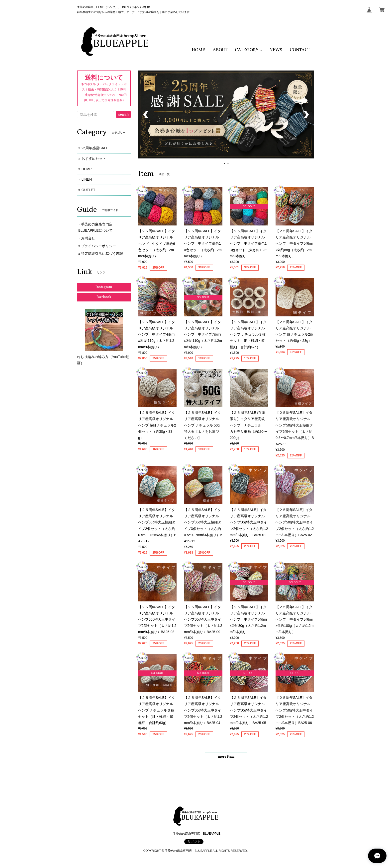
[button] (248, 50)
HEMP (87, 169)
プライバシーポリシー (98, 246)
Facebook (104, 297)
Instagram (104, 287)
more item (226, 757)
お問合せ (88, 238)
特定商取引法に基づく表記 (102, 254)
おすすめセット (94, 158)
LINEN (87, 179)
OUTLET (88, 190)
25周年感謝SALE (97, 148)
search (123, 114)
